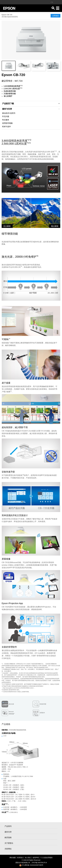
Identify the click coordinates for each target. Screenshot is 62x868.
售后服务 (6, 120)
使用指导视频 (7, 123)
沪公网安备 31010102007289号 (31, 865)
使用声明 (36, 858)
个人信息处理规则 (46, 858)
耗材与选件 (7, 127)
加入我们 (28, 858)
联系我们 (20, 858)
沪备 (39, 863)
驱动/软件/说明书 (9, 113)
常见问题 (6, 116)
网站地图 (13, 858)
